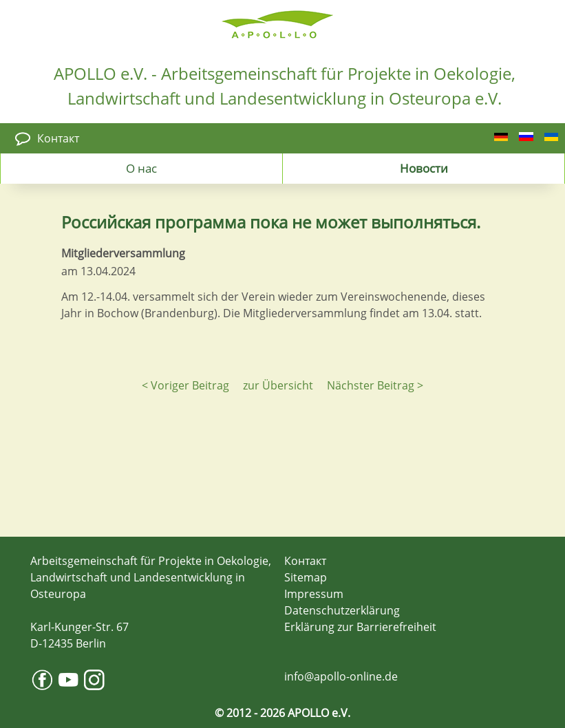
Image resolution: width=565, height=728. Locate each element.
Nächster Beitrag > (375, 385)
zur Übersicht (278, 385)
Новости (424, 168)
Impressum (314, 594)
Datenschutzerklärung (342, 610)
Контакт (58, 138)
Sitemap (306, 577)
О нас (141, 168)
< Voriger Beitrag (185, 385)
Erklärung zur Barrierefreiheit (360, 627)
